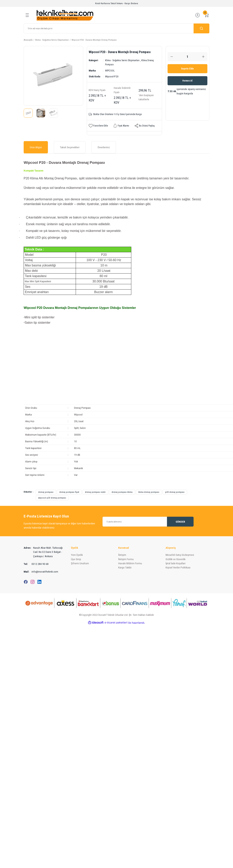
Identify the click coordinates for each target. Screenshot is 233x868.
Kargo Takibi (125, 568)
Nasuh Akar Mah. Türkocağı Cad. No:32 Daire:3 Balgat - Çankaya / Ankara (43, 552)
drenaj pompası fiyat (69, 492)
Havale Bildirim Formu (130, 564)
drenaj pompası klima (122, 492)
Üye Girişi (76, 559)
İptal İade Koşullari (176, 564)
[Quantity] (187, 57)
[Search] (116, 28)
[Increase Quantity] (203, 57)
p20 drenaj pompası (175, 492)
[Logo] (65, 15)
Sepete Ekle (187, 69)
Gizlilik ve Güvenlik (176, 559)
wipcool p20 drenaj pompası (52, 498)
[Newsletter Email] (148, 522)
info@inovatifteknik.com (41, 572)
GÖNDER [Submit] (180, 522)
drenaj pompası (46, 492)
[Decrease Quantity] (172, 57)
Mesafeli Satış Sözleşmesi (180, 555)
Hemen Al (187, 81)
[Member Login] (198, 15)
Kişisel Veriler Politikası (178, 568)
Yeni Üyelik (77, 555)
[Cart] (207, 15)
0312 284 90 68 (36, 564)
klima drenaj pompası (149, 492)
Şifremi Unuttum (80, 564)
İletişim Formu (126, 559)
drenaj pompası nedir (95, 492)
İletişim (122, 555)
